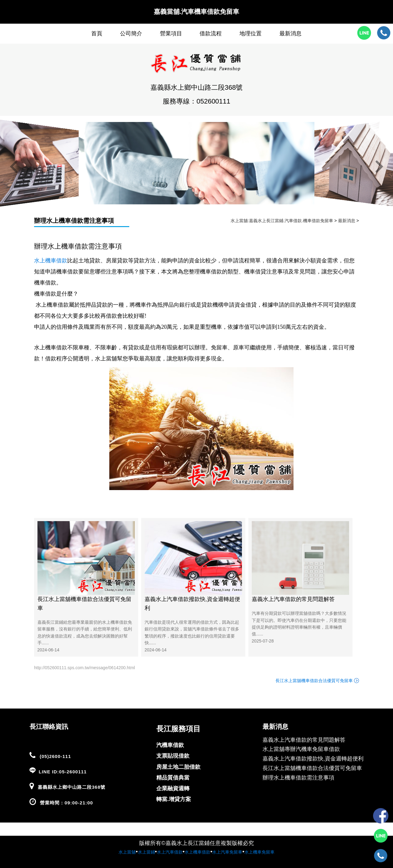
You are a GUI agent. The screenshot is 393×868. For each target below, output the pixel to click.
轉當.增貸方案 (174, 799)
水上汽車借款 (170, 852)
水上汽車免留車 (227, 852)
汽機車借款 (170, 745)
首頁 (97, 33)
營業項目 (171, 33)
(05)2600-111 (55, 756)
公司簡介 (131, 33)
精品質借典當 (173, 778)
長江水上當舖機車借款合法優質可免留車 (84, 604)
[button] (14, 167)
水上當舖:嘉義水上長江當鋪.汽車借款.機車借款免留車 (282, 221)
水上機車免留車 (259, 852)
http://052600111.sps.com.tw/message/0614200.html (84, 668)
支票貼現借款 (173, 756)
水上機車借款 (197, 852)
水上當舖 (127, 852)
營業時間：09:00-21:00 (66, 803)
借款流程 (211, 33)
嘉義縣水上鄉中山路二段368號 (72, 787)
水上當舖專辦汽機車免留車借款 (301, 749)
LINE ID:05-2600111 (63, 772)
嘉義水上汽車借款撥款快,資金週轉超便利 (192, 604)
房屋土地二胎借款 (178, 767)
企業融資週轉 (173, 788)
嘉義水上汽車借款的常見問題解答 (293, 599)
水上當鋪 (146, 852)
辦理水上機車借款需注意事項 (74, 221)
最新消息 (290, 33)
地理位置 (251, 33)
